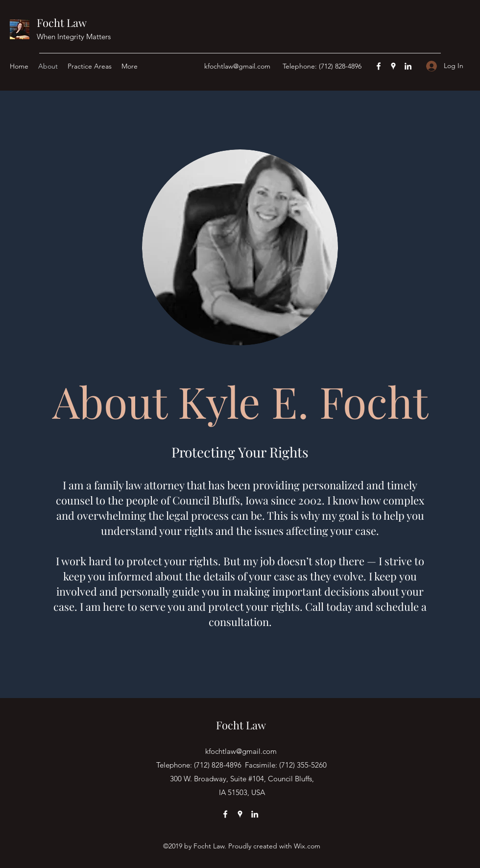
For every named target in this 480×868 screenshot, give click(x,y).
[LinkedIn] (408, 66)
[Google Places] (393, 66)
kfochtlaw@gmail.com (237, 66)
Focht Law (62, 23)
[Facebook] (379, 66)
